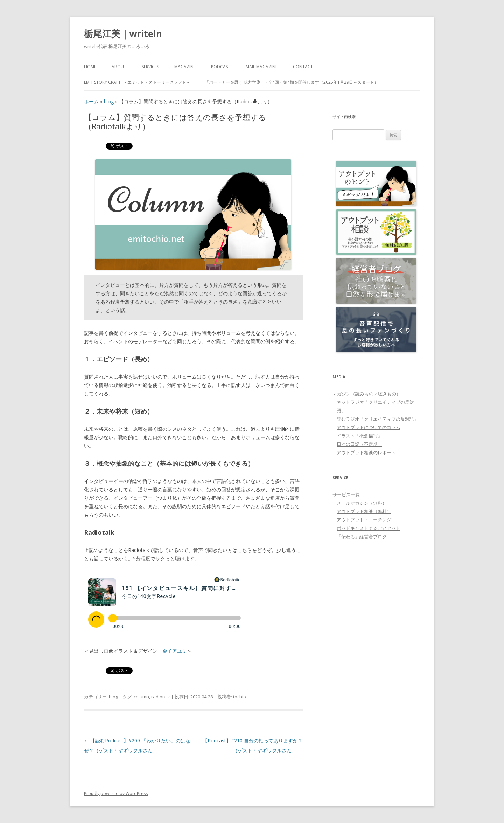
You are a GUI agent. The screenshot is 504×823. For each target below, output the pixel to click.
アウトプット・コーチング (364, 520)
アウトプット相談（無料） (364, 511)
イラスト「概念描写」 (359, 436)
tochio (240, 697)
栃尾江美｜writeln (123, 34)
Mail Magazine (262, 67)
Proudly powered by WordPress (116, 793)
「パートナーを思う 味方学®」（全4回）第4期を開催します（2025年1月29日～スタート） (292, 82)
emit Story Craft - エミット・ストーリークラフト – (137, 82)
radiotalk (161, 697)
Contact (303, 67)
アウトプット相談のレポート (366, 452)
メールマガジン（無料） (362, 503)
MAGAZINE (185, 67)
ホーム (91, 101)
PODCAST (221, 67)
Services (150, 67)
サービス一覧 (346, 495)
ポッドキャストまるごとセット (369, 528)
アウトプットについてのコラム (369, 427)
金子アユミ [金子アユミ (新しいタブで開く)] (175, 651)
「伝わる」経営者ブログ (362, 537)
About (119, 67)
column (141, 697)
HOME (90, 67)
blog (109, 101)
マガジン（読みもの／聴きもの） (367, 394)
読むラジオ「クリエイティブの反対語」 (378, 419)
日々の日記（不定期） (359, 444)
